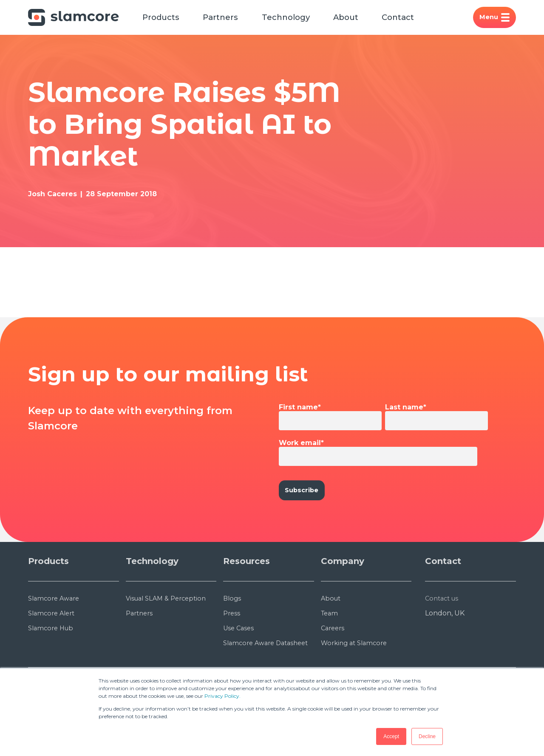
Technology (300, 19)
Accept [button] (391, 736)
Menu (493, 19)
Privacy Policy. (222, 696)
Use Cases (240, 665)
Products (165, 19)
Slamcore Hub (53, 665)
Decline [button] (427, 736)
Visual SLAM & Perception (169, 635)
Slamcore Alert (54, 650)
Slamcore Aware (56, 635)
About (365, 19)
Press (232, 650)
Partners (229, 19)
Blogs (233, 635)
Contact (422, 19)
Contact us (443, 635)
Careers (334, 665)
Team (330, 650)
